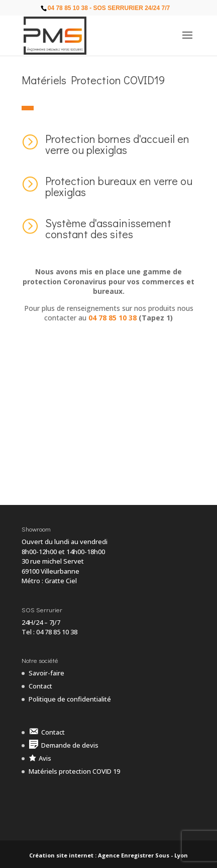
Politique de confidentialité (70, 699)
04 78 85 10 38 (113, 318)
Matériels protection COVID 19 (74, 771)
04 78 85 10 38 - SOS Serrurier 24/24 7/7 (109, 8)
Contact (40, 686)
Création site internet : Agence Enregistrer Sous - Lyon (108, 855)
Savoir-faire (46, 673)
